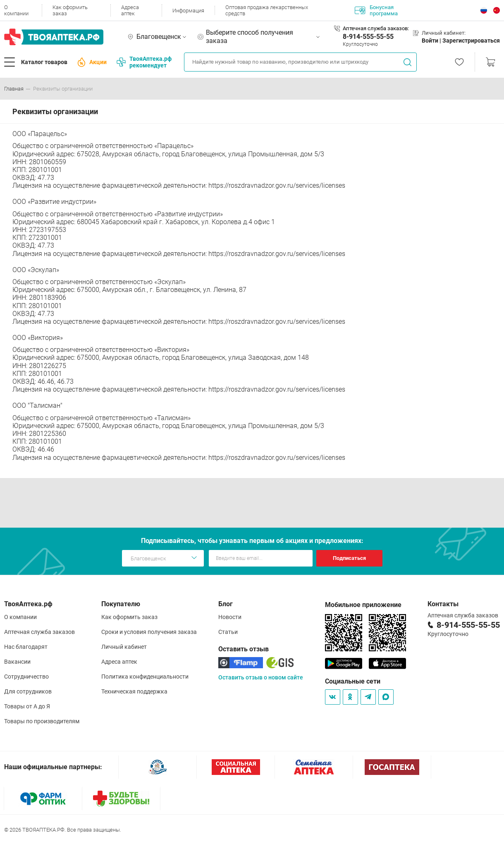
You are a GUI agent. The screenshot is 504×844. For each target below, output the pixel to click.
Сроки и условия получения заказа (149, 632)
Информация (188, 11)
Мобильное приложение (363, 605)
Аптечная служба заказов (39, 632)
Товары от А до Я (27, 706)
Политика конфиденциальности (145, 677)
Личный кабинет (124, 647)
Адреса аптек (130, 10)
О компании (16, 10)
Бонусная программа (376, 10)
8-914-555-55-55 (368, 37)
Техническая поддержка (134, 691)
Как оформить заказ (70, 10)
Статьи (228, 632)
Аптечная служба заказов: (376, 28)
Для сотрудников (28, 691)
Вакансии (17, 662)
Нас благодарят (26, 647)
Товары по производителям (42, 721)
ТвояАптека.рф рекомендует (144, 62)
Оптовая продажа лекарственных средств (267, 10)
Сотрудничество (26, 677)
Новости (230, 617)
